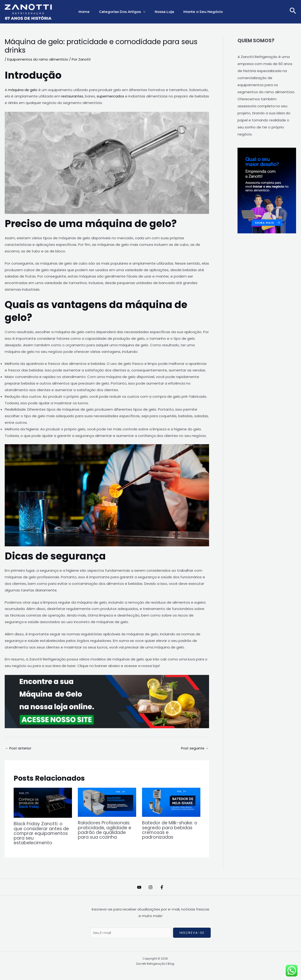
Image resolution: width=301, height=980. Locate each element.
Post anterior (19, 748)
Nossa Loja (163, 12)
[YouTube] (135, 887)
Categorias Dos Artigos (123, 12)
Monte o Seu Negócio (200, 12)
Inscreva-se (192, 933)
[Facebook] (166, 887)
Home (88, 12)
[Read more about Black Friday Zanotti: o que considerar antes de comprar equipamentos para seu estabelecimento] (43, 803)
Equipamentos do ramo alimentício (38, 59)
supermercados (112, 96)
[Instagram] (150, 887)
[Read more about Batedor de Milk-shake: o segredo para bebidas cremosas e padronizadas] (171, 802)
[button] (293, 12)
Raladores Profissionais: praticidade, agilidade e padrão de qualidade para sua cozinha (106, 830)
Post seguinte (194, 748)
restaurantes (73, 96)
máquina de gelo (23, 90)
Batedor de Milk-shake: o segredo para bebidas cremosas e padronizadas (171, 830)
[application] (144, 12)
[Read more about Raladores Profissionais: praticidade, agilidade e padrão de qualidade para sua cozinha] (107, 802)
